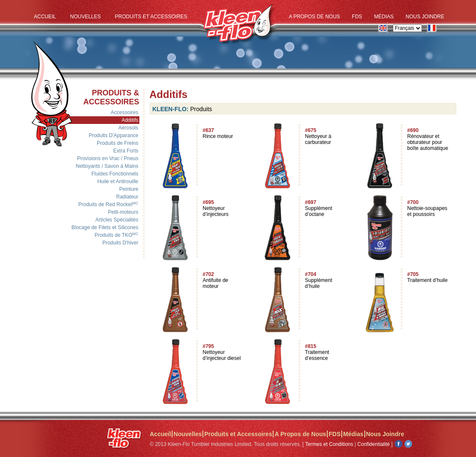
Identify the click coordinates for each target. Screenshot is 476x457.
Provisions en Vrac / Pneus (108, 158)
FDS (357, 17)
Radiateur (127, 197)
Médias (384, 17)
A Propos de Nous (314, 17)
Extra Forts (126, 151)
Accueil (45, 17)
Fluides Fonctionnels (115, 174)
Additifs (130, 120)
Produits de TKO (117, 235)
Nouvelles (86, 17)
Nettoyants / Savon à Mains (107, 166)
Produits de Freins (117, 143)
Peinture (129, 189)
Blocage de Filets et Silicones (105, 227)
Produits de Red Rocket (108, 204)
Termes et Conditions (329, 444)
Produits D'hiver (120, 243)
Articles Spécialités (117, 220)
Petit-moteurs (123, 212)
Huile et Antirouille (118, 181)
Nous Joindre (425, 17)
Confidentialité (374, 444)
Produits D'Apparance (113, 135)
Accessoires (125, 112)
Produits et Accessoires (151, 17)
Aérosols (128, 128)
